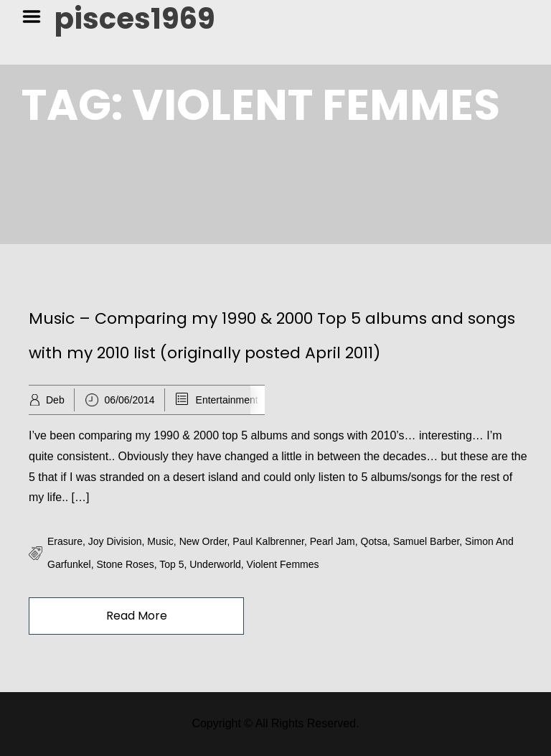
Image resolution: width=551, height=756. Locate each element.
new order (203, 541)
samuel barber (427, 541)
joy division (115, 541)
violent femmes (283, 564)
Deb (55, 400)
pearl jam (333, 541)
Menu (37, 17)
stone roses (125, 564)
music (160, 541)
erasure (65, 541)
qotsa (374, 541)
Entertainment (227, 400)
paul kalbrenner (268, 541)
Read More (137, 616)
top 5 (171, 564)
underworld (215, 564)
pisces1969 (135, 19)
